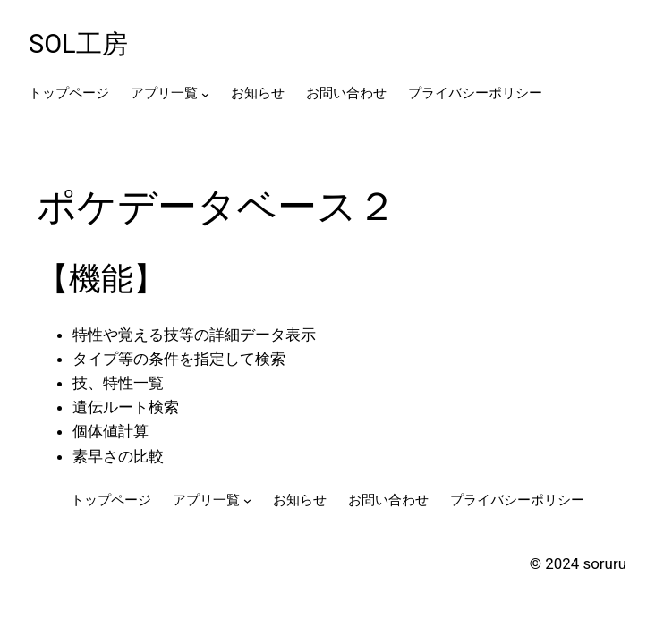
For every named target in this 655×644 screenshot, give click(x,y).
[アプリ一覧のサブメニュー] (205, 94)
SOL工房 (78, 44)
